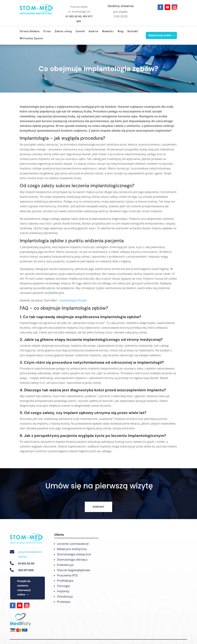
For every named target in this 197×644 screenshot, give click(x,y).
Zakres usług (63, 32)
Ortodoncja (65, 596)
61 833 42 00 (73, 16)
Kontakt (133, 32)
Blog (121, 32)
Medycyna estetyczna (72, 549)
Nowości (108, 32)
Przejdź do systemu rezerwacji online (24, 588)
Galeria (93, 32)
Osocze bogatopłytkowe (74, 570)
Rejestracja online (160, 35)
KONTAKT (99, 507)
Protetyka (64, 602)
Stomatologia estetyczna (74, 554)
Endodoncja (65, 565)
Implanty (63, 591)
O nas (47, 32)
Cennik (80, 32)
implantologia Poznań (73, 300)
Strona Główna (30, 32)
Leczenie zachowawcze (73, 544)
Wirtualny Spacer (31, 39)
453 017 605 (26, 570)
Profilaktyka (65, 581)
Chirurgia (63, 586)
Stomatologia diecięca (72, 559)
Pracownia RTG (67, 575)
